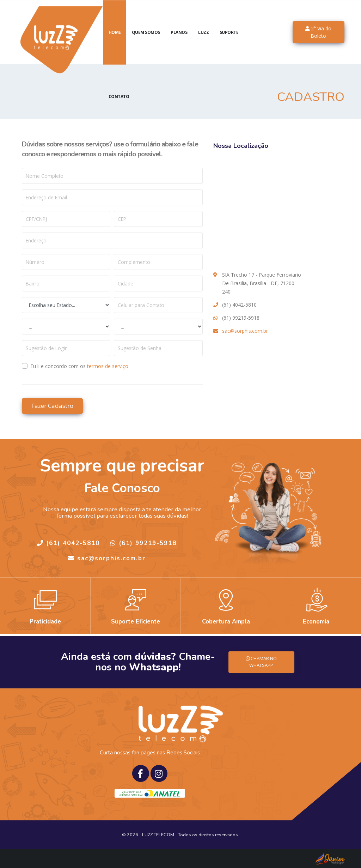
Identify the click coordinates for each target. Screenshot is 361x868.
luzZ (203, 41)
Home (115, 41)
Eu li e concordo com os (79, 366)
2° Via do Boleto (318, 41)
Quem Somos (146, 41)
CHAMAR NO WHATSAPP (261, 662)
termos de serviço (108, 366)
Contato (119, 105)
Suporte (229, 41)
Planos (179, 41)
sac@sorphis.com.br (245, 331)
